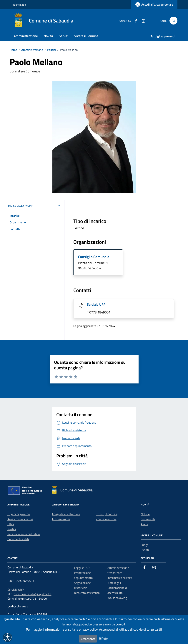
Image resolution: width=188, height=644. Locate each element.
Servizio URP (96, 304)
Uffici (11, 524)
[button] (8, 637)
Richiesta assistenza (87, 593)
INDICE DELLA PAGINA (35, 206)
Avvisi (145, 524)
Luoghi (145, 545)
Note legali (114, 583)
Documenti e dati (18, 539)
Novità (48, 36)
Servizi (64, 36)
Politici (12, 529)
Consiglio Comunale (94, 257)
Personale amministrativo (24, 534)
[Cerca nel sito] (173, 21)
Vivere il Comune (86, 36)
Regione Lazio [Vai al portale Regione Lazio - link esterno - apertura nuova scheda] (18, 5)
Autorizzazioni (61, 519)
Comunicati (148, 519)
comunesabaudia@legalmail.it (33, 594)
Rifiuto (103, 638)
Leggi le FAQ (82, 568)
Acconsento (88, 639)
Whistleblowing (117, 598)
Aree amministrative (20, 519)
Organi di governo (19, 514)
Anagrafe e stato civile (66, 514)
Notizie (145, 514)
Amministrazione (26, 36)
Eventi (145, 550)
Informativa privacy (120, 578)
